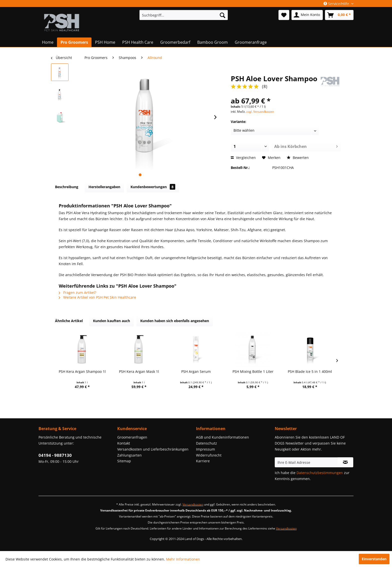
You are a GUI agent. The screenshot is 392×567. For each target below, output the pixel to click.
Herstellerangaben (104, 187)
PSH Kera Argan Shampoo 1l (82, 371)
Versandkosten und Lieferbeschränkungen (153, 449)
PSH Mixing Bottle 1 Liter (253, 371)
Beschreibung (67, 187)
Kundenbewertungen (153, 187)
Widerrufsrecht (209, 455)
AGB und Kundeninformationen (222, 437)
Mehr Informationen (183, 559)
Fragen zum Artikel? (77, 292)
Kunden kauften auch (111, 321)
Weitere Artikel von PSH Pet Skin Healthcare (97, 297)
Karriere (203, 461)
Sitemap (124, 461)
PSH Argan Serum (196, 371)
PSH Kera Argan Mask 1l (139, 371)
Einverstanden (374, 559)
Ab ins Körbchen (306, 146)
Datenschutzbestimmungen (320, 473)
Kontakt (124, 443)
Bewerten (298, 158)
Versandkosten (193, 504)
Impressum (205, 449)
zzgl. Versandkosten (260, 112)
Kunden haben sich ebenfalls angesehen (175, 321)
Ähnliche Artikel (69, 321)
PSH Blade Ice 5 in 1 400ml (310, 371)
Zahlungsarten (129, 455)
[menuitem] (184, 15)
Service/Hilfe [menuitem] (337, 4)
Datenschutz (206, 443)
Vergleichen (243, 158)
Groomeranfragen (132, 437)
